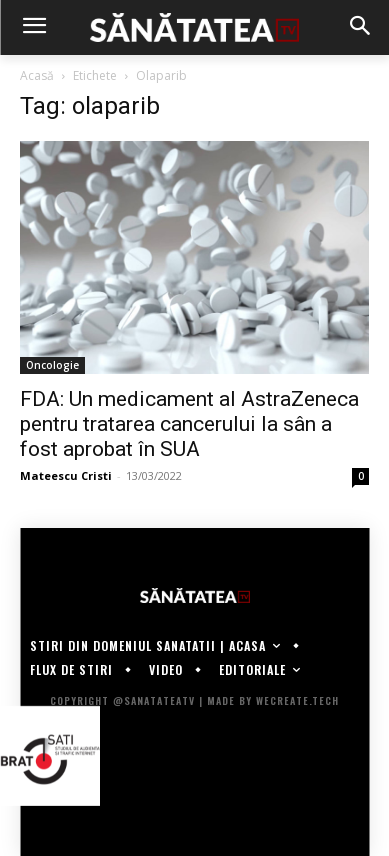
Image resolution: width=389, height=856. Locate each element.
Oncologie (52, 365)
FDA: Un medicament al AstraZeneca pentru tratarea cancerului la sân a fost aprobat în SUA (189, 424)
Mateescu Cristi (66, 475)
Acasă (37, 75)
